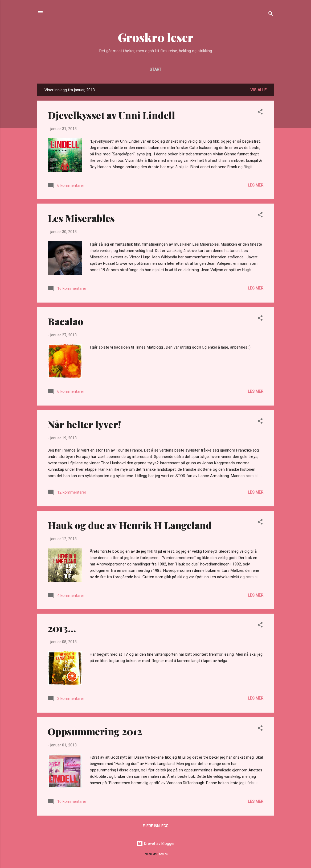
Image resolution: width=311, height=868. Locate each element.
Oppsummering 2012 (95, 731)
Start (155, 69)
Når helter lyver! (84, 424)
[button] (260, 113)
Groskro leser (156, 37)
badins (163, 854)
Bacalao (66, 321)
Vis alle (258, 90)
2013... (62, 628)
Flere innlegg (155, 826)
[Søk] (271, 15)
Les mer (256, 185)
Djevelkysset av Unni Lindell (111, 115)
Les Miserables (81, 218)
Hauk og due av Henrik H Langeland (130, 525)
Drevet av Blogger (156, 844)
